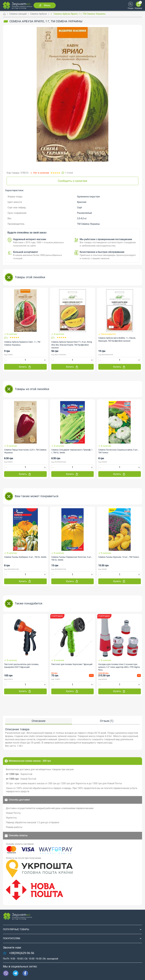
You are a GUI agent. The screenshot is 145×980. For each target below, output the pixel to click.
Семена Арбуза (39, 14)
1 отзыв (69, 173)
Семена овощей (18, 14)
